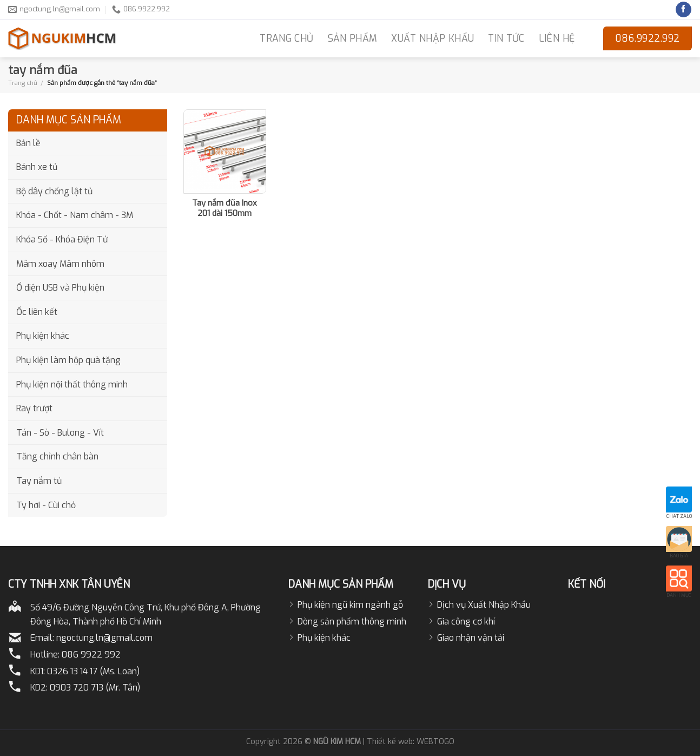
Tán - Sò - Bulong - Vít (60, 433)
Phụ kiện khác (43, 336)
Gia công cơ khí (466, 622)
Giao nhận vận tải (471, 638)
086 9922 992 (91, 655)
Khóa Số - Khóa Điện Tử (62, 239)
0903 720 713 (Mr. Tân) (95, 688)
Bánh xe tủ (37, 167)
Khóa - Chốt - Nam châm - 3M (75, 215)
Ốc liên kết (37, 312)
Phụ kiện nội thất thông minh (72, 384)
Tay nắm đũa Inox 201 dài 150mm (224, 209)
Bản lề (28, 143)
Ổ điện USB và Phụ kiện (60, 288)
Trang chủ (23, 83)
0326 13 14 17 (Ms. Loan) (93, 671)
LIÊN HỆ (557, 38)
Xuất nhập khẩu (432, 38)
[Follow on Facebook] (684, 10)
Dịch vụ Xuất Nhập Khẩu (484, 605)
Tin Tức (506, 38)
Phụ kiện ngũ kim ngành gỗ (350, 605)
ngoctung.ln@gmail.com (104, 638)
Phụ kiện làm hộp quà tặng (68, 360)
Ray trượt (34, 408)
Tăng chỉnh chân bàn (57, 456)
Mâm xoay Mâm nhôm (60, 264)
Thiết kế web (390, 742)
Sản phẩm (353, 38)
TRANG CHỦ (286, 38)
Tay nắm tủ (39, 481)
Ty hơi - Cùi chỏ (46, 505)
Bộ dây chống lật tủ (54, 191)
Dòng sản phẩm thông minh (352, 622)
